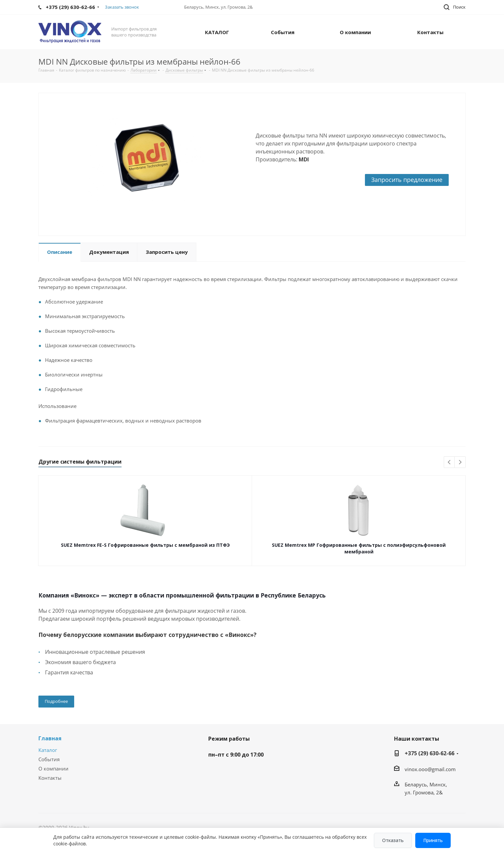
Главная (50, 738)
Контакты (50, 778)
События (49, 759)
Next (460, 462)
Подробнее (56, 701)
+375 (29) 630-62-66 (429, 753)
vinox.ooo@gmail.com (430, 769)
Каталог (48, 750)
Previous (450, 462)
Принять (433, 840)
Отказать (393, 840)
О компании (53, 768)
